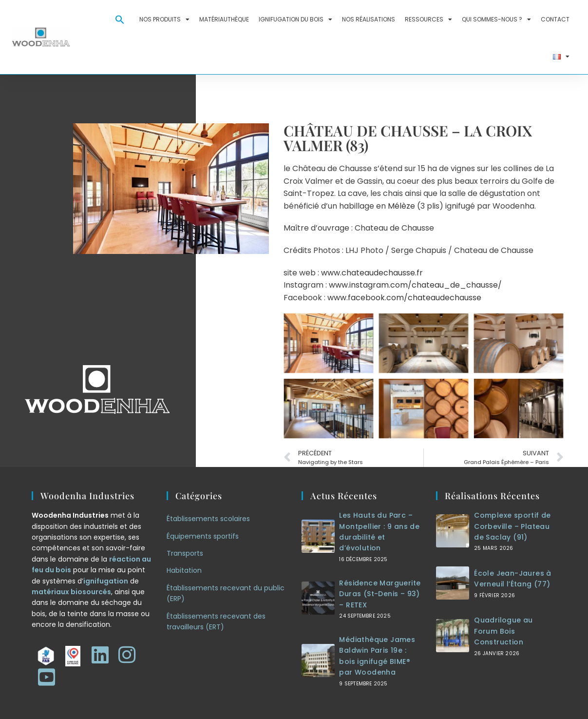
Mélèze (401, 206)
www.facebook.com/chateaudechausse (404, 298)
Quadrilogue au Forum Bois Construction (503, 631)
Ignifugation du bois (295, 19)
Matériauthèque (224, 19)
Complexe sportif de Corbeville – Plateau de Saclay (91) (512, 526)
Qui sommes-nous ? (496, 19)
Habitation (184, 570)
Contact (555, 19)
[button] (120, 19)
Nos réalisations (369, 19)
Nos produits (164, 19)
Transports (185, 553)
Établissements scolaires (208, 519)
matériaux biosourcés (71, 592)
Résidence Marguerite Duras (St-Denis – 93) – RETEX (380, 594)
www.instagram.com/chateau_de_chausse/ (415, 285)
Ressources (428, 19)
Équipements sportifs (203, 536)
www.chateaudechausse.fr (372, 273)
